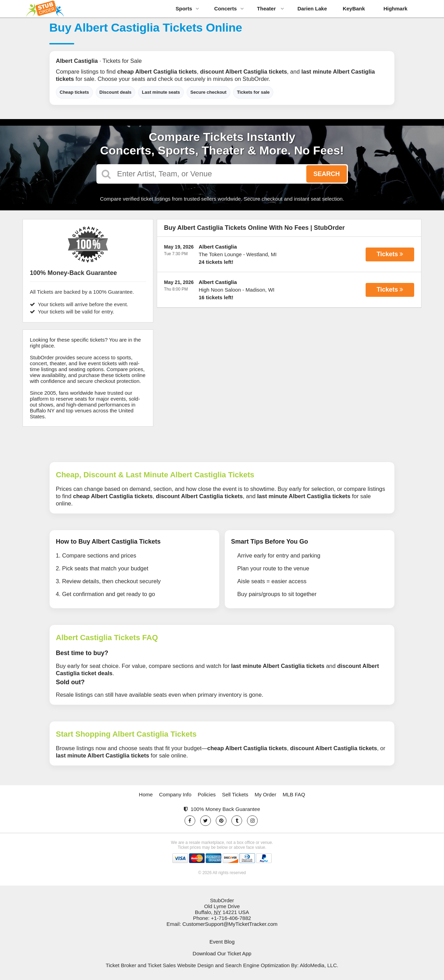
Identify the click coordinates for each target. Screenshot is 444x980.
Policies (207, 794)
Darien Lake (312, 9)
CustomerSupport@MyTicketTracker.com (230, 924)
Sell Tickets (235, 794)
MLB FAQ (294, 794)
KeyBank (354, 9)
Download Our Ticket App (222, 953)
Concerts (229, 9)
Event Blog (222, 942)
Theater (271, 9)
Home (146, 794)
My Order (266, 794)
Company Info (175, 794)
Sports (187, 9)
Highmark (395, 9)
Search (326, 174)
